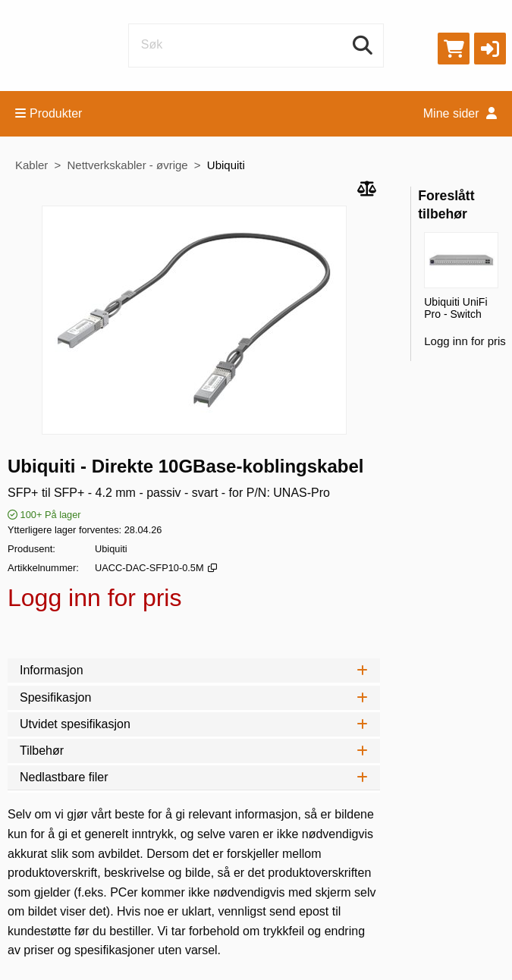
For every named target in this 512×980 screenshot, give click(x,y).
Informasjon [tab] (194, 670)
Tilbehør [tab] (194, 751)
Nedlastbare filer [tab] (194, 777)
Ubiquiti (226, 165)
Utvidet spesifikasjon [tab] (194, 724)
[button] (490, 49)
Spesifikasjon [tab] (194, 697)
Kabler (31, 165)
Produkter (49, 113)
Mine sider (460, 113)
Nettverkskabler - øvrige (127, 165)
